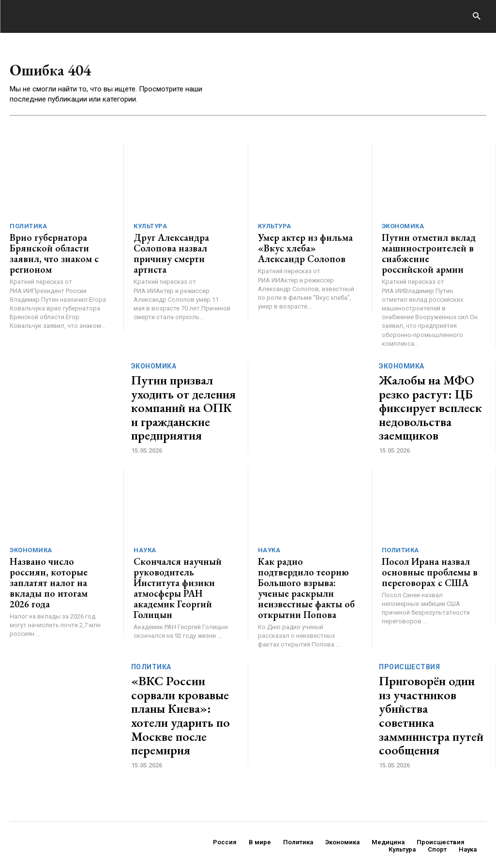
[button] (476, 17)
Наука (145, 536)
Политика (28, 228)
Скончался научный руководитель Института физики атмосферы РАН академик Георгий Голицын (179, 564)
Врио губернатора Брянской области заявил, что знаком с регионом (57, 248)
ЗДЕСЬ (101, 833)
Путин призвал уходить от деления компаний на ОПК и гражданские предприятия (183, 398)
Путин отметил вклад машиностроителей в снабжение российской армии (424, 252)
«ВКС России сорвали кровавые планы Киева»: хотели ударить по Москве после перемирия (183, 671)
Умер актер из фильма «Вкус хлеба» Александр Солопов (303, 248)
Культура (150, 228)
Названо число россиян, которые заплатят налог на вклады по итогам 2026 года (58, 559)
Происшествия (409, 642)
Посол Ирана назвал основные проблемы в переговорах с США (422, 555)
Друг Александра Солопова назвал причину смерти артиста (180, 248)
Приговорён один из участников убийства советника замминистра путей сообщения (431, 671)
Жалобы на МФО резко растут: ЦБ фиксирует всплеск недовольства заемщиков (430, 398)
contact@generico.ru (203, 833)
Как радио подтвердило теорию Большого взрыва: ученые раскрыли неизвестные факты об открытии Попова (305, 564)
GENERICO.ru (80, 827)
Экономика (403, 228)
